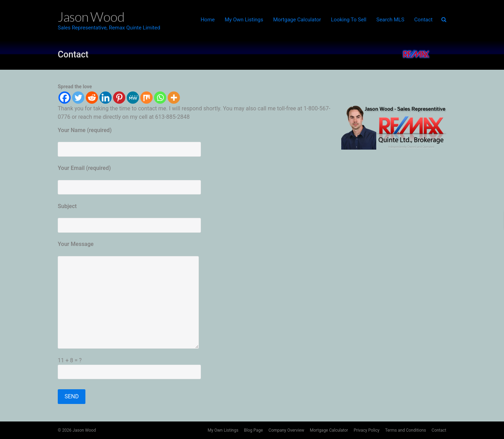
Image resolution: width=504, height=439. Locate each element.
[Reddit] (92, 98)
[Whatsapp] (160, 98)
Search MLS (390, 20)
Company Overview (286, 430)
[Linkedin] (106, 98)
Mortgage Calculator (297, 20)
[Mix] (146, 98)
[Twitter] (78, 98)
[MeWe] (133, 98)
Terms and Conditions (405, 430)
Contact (423, 20)
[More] (174, 98)
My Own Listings (244, 20)
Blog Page (253, 430)
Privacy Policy (366, 430)
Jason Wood (84, 430)
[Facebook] (65, 98)
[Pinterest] (119, 98)
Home (208, 20)
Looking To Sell (349, 20)
